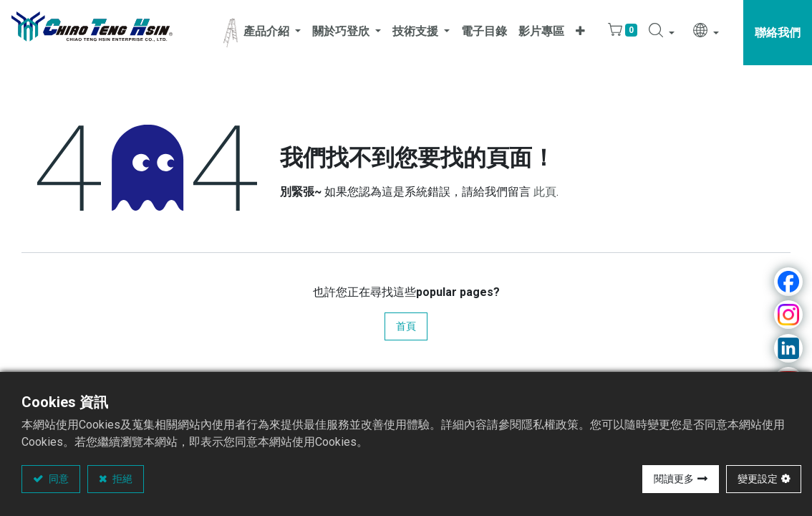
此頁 (545, 192)
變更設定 (758, 479)
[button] (580, 33)
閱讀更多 (674, 479)
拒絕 (121, 479)
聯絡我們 (778, 33)
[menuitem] (484, 33)
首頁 (406, 326)
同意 (58, 479)
